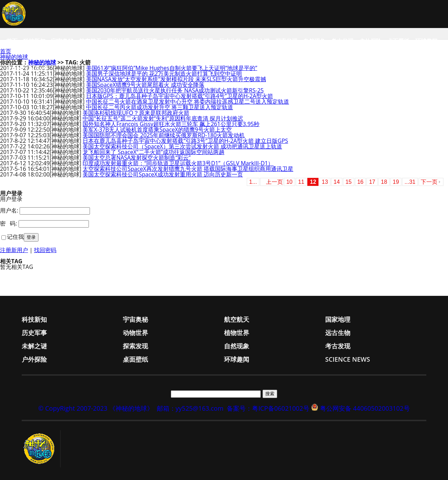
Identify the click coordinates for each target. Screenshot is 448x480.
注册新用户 (14, 250)
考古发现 (342, 41)
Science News (26, 69)
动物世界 (174, 41)
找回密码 (45, 250)
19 (396, 182)
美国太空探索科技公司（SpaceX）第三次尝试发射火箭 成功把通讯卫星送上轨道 (182, 146)
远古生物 (230, 41)
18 (384, 182)
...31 (410, 182)
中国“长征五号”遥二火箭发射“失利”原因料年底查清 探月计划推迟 (163, 118)
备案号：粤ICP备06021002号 (268, 408)
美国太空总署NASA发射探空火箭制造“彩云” (136, 158)
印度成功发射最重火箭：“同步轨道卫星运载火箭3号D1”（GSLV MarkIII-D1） (178, 163)
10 (289, 182)
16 (360, 182)
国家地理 (118, 41)
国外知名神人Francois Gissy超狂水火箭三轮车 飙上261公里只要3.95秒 (171, 124)
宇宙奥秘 (62, 41)
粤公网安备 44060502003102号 (365, 408)
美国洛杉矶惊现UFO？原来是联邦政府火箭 (136, 113)
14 (337, 182)
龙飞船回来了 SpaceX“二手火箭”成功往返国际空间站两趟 (153, 152)
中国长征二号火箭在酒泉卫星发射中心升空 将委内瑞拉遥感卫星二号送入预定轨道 (188, 102)
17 (372, 182)
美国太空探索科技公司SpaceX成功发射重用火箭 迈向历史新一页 (163, 174)
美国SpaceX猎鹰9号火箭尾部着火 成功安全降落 (145, 85)
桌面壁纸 (398, 41)
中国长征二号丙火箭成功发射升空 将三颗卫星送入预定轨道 (160, 107)
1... (253, 182)
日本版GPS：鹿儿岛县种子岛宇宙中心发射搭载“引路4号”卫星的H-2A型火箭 (180, 96)
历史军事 (146, 41)
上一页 (274, 182)
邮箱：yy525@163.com (190, 408)
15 (349, 182)
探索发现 (286, 41)
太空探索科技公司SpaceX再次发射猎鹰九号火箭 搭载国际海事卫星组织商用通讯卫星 (188, 169)
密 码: (9, 223)
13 (325, 182)
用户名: (9, 210)
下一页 (429, 182)
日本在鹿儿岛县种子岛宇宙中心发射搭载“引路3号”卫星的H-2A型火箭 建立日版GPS (185, 141)
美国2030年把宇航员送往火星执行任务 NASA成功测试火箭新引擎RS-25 (175, 90)
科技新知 (34, 41)
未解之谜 (258, 41)
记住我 (15, 237)
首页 (12, 41)
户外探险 (370, 41)
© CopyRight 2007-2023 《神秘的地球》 (96, 408)
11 (301, 182)
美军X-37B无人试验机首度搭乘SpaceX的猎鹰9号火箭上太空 (157, 130)
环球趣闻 (426, 41)
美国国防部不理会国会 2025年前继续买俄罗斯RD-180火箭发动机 (164, 135)
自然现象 (314, 41)
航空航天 (90, 41)
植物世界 (202, 41)
